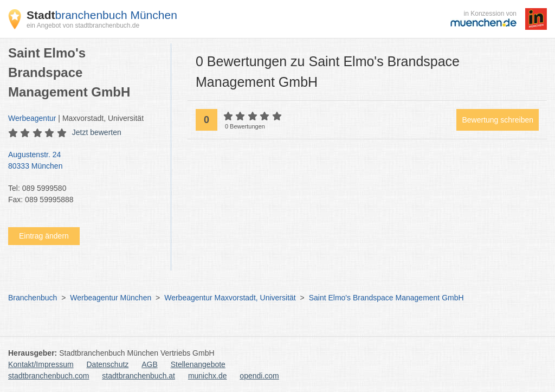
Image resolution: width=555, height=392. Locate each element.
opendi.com (259, 376)
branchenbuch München (102, 15)
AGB (150, 364)
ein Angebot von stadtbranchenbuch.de (83, 25)
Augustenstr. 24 (84, 161)
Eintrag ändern (44, 236)
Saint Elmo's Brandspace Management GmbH (386, 298)
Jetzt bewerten (97, 132)
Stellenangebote (198, 364)
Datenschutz (108, 364)
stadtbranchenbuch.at (138, 376)
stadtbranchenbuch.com (49, 376)
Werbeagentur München (111, 298)
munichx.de (208, 376)
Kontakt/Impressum (41, 364)
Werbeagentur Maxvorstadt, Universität (230, 298)
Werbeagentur (32, 118)
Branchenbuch (33, 298)
